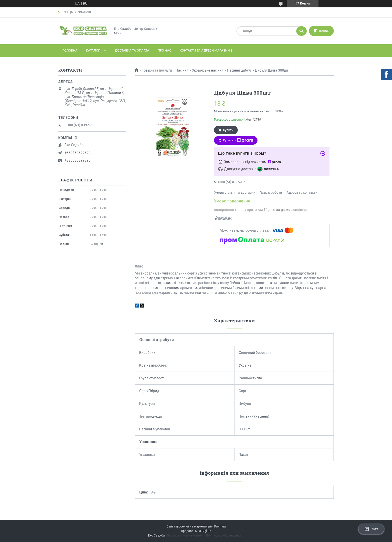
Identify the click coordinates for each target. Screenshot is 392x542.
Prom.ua (220, 526)
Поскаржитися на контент (185, 535)
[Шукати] (301, 31)
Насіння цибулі (239, 70)
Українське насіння (208, 70)
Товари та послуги (157, 70)
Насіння (182, 70)
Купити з (238, 140)
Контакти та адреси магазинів (206, 50)
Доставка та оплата (132, 50)
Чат (371, 529)
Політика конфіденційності (225, 535)
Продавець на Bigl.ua (196, 531)
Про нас (164, 50)
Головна (70, 50)
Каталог (93, 50)
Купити (228, 130)
